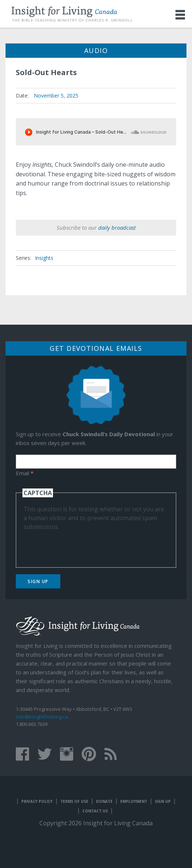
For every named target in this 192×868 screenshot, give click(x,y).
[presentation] (79, 546)
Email (25, 473)
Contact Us (95, 811)
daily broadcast (117, 227)
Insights (44, 258)
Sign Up (38, 581)
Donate (104, 801)
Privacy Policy (37, 801)
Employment (134, 801)
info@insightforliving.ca (42, 717)
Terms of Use (74, 801)
